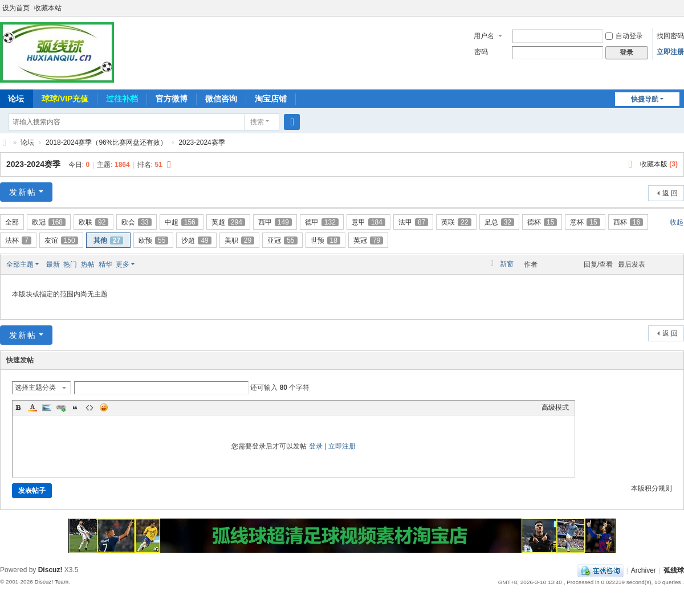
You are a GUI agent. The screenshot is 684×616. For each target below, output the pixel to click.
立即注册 (670, 52)
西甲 (275, 222)
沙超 (196, 240)
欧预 (153, 240)
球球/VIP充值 (65, 99)
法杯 (18, 240)
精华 (105, 264)
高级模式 (555, 407)
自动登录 (624, 36)
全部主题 (20, 264)
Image (47, 407)
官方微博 (172, 99)
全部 (12, 222)
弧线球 (674, 570)
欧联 (93, 222)
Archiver (644, 570)
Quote (75, 407)
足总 (499, 222)
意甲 (369, 222)
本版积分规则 (652, 488)
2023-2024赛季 (201, 142)
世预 (325, 240)
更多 (123, 264)
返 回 (670, 193)
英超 (228, 222)
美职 (239, 240)
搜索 (257, 122)
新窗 (507, 264)
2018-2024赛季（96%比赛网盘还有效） (106, 142)
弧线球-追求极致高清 (5, 143)
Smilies (104, 407)
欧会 (136, 222)
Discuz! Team (51, 582)
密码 (481, 52)
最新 (53, 264)
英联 (456, 222)
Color (32, 407)
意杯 (585, 222)
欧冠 (49, 222)
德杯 (542, 222)
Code (89, 407)
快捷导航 (645, 99)
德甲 (322, 222)
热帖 (88, 264)
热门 (70, 264)
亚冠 (282, 240)
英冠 (368, 240)
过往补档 (122, 99)
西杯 (628, 222)
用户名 (484, 36)
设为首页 (16, 8)
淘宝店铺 (271, 99)
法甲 (413, 222)
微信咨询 (221, 99)
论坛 (27, 142)
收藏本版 (659, 164)
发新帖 (23, 192)
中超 (182, 222)
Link (61, 407)
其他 (108, 240)
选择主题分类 (35, 387)
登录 (316, 446)
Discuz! (50, 570)
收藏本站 (48, 8)
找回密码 (670, 36)
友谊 (61, 240)
